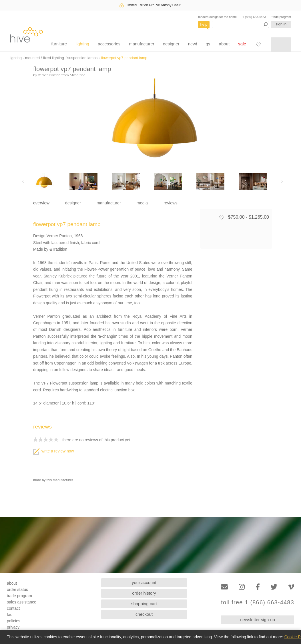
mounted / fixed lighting (45, 58)
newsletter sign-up (258, 620)
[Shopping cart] (281, 45)
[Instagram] (242, 587)
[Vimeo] (291, 587)
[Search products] (240, 24)
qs (208, 44)
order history (144, 593)
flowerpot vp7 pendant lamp (124, 58)
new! (193, 44)
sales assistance (22, 602)
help (204, 24)
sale (242, 44)
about (224, 44)
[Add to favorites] (222, 217)
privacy (13, 627)
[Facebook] (258, 587)
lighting (82, 44)
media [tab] (142, 203)
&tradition (78, 75)
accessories (109, 44)
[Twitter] (274, 587)
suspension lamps (83, 58)
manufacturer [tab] (109, 203)
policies (14, 621)
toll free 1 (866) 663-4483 (258, 602)
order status (17, 589)
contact (13, 608)
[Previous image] (23, 182)
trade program (281, 17)
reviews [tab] (171, 203)
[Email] (224, 587)
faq (10, 615)
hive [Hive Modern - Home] (26, 35)
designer (171, 44)
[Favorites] (258, 44)
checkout (144, 614)
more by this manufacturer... (54, 480)
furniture (59, 44)
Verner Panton (49, 75)
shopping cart (144, 604)
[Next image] (282, 182)
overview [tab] (41, 203)
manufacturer (141, 44)
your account (144, 582)
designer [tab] (73, 203)
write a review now (53, 451)
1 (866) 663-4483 (254, 17)
